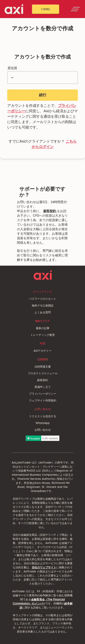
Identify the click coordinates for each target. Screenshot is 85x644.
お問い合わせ (43, 430)
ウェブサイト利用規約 (43, 400)
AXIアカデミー (42, 351)
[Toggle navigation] (75, 9)
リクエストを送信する (43, 416)
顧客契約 (50, 211)
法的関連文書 (43, 366)
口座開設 (46, 9)
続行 (43, 95)
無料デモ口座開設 (43, 306)
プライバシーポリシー (43, 394)
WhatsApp (43, 423)
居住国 (12, 68)
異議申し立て (43, 387)
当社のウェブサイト (44, 567)
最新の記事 (43, 328)
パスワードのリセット (43, 299)
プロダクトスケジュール (43, 373)
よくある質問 (43, 312)
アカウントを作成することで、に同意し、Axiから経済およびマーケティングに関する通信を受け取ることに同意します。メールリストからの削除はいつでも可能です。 (42, 116)
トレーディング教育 (43, 335)
